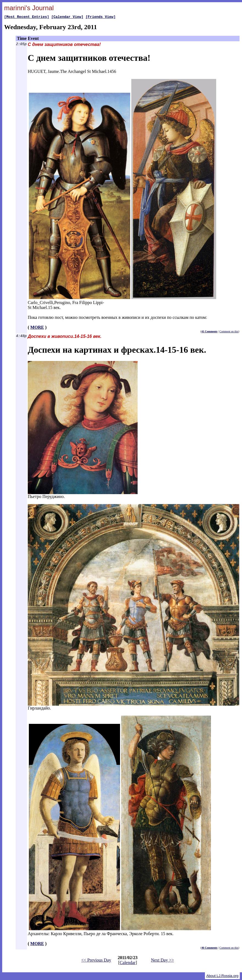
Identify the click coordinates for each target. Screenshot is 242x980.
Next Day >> (162, 961)
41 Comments (209, 332)
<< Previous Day (96, 961)
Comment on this (229, 332)
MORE (37, 328)
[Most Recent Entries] (27, 17)
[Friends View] (100, 17)
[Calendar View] (67, 17)
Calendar (128, 963)
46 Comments (209, 948)
